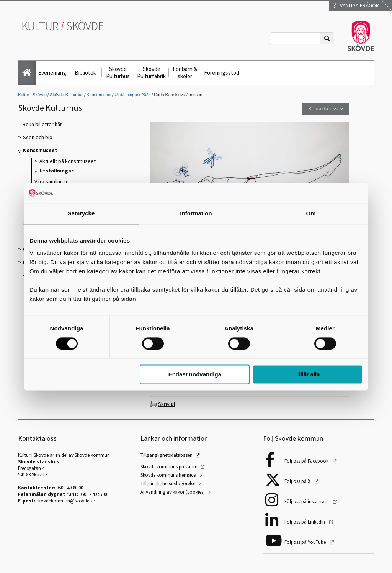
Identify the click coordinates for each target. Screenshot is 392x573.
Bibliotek (85, 73)
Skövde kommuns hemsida (168, 475)
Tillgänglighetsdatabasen (167, 455)
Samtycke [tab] (81, 213)
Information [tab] (196, 213)
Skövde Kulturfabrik (151, 72)
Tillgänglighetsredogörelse (168, 484)
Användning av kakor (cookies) (173, 492)
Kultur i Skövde (32, 95)
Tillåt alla (307, 374)
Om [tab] (311, 213)
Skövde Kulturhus (118, 72)
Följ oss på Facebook (307, 461)
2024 (146, 95)
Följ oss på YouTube (306, 542)
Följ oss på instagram (307, 502)
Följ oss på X (298, 481)
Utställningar (126, 95)
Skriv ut (167, 404)
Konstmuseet (99, 95)
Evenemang (52, 73)
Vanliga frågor (356, 5)
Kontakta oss (323, 109)
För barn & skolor (185, 72)
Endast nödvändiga (195, 374)
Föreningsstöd (222, 73)
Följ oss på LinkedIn (305, 522)
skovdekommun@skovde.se (65, 501)
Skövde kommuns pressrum (169, 467)
